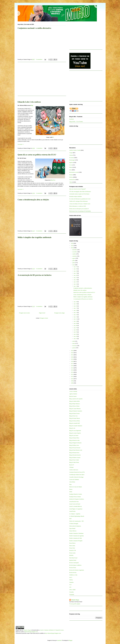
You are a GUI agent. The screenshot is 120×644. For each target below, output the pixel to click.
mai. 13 (76, 317)
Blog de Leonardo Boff (75, 423)
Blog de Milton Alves (74, 445)
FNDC (71, 492)
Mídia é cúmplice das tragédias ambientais (35, 237)
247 (53, 137)
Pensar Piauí (72, 548)
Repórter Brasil (73, 560)
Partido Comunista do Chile (76, 538)
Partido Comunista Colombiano (76, 533)
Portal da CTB (73, 550)
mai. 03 (76, 336)
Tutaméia (71, 582)
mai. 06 (76, 330)
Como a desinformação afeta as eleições (33, 200)
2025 (72, 246)
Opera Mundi (72, 528)
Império (71, 163)
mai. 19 (76, 304)
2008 (72, 383)
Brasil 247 (72, 465)
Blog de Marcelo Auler (74, 440)
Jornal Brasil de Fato (74, 502)
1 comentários (39, 148)
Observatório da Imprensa (75, 526)
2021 (72, 355)
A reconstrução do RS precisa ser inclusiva (35, 275)
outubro (74, 254)
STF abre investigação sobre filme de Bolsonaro (80, 192)
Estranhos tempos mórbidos (76, 196)
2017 (72, 364)
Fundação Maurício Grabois (76, 494)
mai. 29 (76, 271)
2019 (72, 359)
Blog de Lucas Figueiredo (75, 431)
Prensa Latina (72, 553)
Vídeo (71, 182)
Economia (72, 158)
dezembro (75, 250)
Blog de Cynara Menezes (75, 409)
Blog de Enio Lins (73, 416)
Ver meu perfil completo (75, 604)
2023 (72, 351)
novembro (75, 252)
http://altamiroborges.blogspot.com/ (53, 633)
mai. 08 (76, 326)
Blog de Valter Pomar (74, 462)
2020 (72, 357)
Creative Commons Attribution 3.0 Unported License (52, 630)
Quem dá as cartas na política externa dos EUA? (37, 155)
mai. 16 (76, 310)
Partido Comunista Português (76, 541)
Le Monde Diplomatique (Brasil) (77, 516)
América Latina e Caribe (75, 150)
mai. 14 (76, 315)
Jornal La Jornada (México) (76, 506)
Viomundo (72, 594)
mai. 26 (76, 275)
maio (74, 265)
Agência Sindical (73, 394)
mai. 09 (76, 323)
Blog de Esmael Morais (75, 418)
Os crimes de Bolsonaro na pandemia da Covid (80, 199)
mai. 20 (76, 302)
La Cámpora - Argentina (75, 514)
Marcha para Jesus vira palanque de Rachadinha (80, 211)
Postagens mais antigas (60, 313)
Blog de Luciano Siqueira (75, 433)
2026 (72, 243)
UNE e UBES (72, 590)
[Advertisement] (42, 80)
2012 (72, 374)
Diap (70, 484)
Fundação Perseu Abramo (75, 497)
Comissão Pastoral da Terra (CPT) (77, 472)
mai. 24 (76, 280)
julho (74, 261)
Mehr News (53, 180)
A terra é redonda (73, 391)
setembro (75, 256)
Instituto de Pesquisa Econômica (77, 499)
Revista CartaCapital (74, 563)
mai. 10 (76, 321)
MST (71, 519)
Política (71, 177)
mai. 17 (76, 308)
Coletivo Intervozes (74, 470)
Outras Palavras (73, 531)
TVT (70, 585)
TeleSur (71, 580)
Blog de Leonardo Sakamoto (76, 426)
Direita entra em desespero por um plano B (79, 209)
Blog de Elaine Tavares (75, 414)
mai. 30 (76, 269)
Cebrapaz (71, 467)
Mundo (71, 175)
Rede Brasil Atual (73, 558)
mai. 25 (76, 278)
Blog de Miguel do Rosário (75, 443)
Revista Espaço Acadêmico (75, 565)
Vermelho (72, 592)
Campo (71, 153)
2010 (72, 379)
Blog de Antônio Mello (75, 401)
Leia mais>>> (21, 144)
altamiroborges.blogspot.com (31, 632)
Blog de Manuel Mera (74, 438)
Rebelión (71, 555)
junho (74, 263)
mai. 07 (76, 328)
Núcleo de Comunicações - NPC (77, 521)
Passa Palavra (72, 543)
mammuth (59, 640)
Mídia (71, 167)
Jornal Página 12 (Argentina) (76, 509)
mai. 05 (76, 332)
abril (73, 341)
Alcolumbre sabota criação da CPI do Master (79, 194)
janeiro (74, 348)
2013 (72, 372)
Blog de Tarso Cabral (74, 460)
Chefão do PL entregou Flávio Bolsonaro (79, 201)
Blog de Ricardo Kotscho (75, 455)
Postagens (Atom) (44, 318)
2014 (72, 370)
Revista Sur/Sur (73, 573)
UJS (70, 587)
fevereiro (74, 346)
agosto (74, 258)
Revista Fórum (73, 568)
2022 (72, 353)
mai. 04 (76, 334)
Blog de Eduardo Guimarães (76, 411)
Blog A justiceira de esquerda (76, 399)
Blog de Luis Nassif (74, 435)
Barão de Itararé (73, 396)
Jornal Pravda (72, 511)
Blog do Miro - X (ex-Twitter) (76, 122)
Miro (70, 170)
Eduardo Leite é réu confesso (29, 102)
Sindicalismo (72, 180)
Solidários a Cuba (73, 575)
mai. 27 (76, 273)
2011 (72, 377)
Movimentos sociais (74, 172)
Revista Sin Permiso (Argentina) (77, 570)
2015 (72, 368)
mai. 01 (76, 339)
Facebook (72, 119)
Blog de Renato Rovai (74, 453)
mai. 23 (76, 282)
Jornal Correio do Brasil (75, 504)
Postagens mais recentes (24, 313)
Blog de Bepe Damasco (75, 404)
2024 (72, 248)
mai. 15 (76, 313)
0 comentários (39, 59)
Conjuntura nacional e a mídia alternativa (34, 28)
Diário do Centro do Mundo (76, 487)
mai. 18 (76, 306)
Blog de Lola (72, 428)
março (74, 343)
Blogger (70, 640)
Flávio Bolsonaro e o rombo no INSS (78, 206)
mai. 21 (76, 286)
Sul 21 (71, 577)
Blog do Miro (19, 630)
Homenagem (72, 160)
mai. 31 (76, 267)
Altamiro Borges (75, 600)
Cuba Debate (72, 482)
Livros (71, 165)
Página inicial (42, 313)
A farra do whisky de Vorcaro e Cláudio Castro (80, 204)
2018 (72, 361)
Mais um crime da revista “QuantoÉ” (78, 189)
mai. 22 (76, 284)
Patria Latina (72, 546)
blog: (32, 105)
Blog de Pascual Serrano (75, 448)
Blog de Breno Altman (74, 406)
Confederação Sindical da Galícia (77, 475)
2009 (72, 381)
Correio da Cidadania (74, 480)
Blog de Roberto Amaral (75, 458)
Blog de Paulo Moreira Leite (76, 450)
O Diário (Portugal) (74, 524)
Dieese (71, 489)
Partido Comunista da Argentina (77, 536)
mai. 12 (76, 319)
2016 (72, 366)
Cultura (71, 155)
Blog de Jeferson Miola (75, 421)
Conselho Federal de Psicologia (76, 477)
